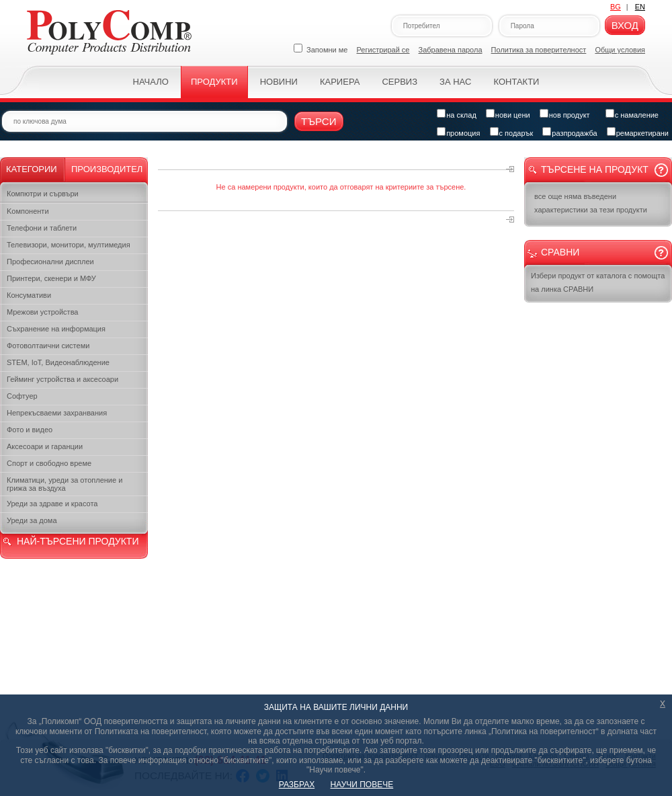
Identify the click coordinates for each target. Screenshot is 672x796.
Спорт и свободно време (49, 463)
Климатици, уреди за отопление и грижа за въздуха (65, 484)
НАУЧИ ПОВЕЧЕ (362, 785)
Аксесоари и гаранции (45, 446)
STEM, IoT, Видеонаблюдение (58, 362)
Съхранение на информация (56, 329)
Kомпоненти (28, 211)
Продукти (214, 82)
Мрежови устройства (42, 312)
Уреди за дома (32, 520)
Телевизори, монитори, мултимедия (69, 245)
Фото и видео (30, 430)
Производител (107, 169)
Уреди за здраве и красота (52, 504)
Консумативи (29, 295)
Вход (625, 25)
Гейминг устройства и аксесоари (62, 379)
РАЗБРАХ (297, 785)
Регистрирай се (383, 50)
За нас (455, 82)
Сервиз (400, 82)
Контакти (516, 82)
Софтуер (22, 396)
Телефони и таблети (42, 228)
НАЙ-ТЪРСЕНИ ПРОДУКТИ (78, 541)
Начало (151, 82)
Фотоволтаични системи (48, 346)
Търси (319, 121)
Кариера (340, 82)
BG (616, 7)
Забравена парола (451, 50)
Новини (279, 82)
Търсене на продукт (595, 169)
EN (640, 7)
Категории (32, 169)
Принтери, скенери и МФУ (51, 278)
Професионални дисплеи (50, 262)
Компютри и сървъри (43, 194)
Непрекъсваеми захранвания (57, 413)
